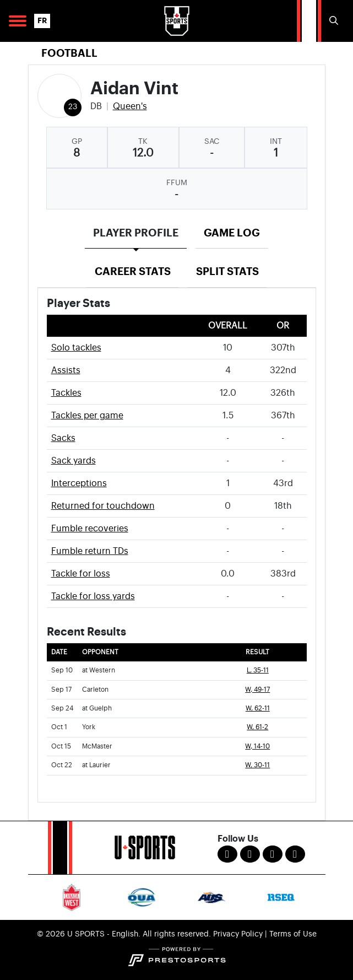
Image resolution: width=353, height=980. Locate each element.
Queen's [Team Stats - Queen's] (130, 106)
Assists (66, 370)
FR (42, 21)
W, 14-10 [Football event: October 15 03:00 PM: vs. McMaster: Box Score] (257, 747)
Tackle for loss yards (93, 596)
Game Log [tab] (232, 233)
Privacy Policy (238, 934)
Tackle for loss (81, 574)
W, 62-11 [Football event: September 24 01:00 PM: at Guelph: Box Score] (258, 709)
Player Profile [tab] (136, 233)
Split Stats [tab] (227, 271)
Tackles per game (87, 416)
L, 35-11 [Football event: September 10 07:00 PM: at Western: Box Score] (258, 671)
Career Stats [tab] (133, 271)
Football (69, 53)
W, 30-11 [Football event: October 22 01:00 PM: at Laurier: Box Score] (257, 765)
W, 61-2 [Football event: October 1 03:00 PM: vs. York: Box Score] (257, 727)
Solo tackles (76, 348)
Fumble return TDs (90, 551)
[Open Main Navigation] (18, 21)
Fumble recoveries (90, 529)
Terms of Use (293, 934)
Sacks (63, 438)
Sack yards (74, 461)
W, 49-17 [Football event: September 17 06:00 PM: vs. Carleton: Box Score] (257, 690)
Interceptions (79, 483)
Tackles (66, 393)
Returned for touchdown (103, 506)
